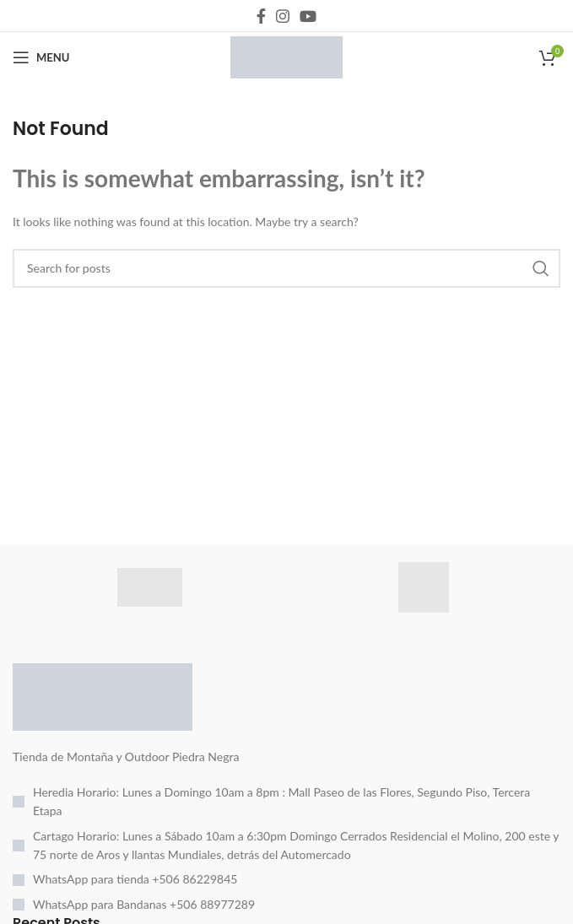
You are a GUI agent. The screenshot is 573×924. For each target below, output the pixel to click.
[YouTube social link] (308, 16)
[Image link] (103, 695)
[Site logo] (286, 56)
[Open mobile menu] (41, 57)
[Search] (286, 268)
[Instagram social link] (283, 16)
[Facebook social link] (261, 16)
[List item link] (286, 802)
